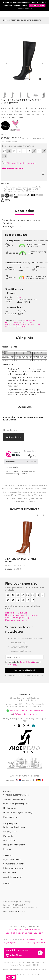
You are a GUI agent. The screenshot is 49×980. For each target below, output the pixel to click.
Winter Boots (13, 324)
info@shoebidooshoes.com (26, 714)
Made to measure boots (16, 620)
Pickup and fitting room (14, 845)
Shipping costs (10, 832)
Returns (7, 849)
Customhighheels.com (35, 943)
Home (4, 20)
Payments (8, 836)
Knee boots (12, 322)
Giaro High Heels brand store (19, 933)
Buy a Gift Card (10, 840)
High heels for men (16, 326)
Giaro (19, 297)
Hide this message (37, 5)
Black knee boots (30, 324)
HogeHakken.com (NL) (34, 939)
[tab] (24, 212)
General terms (10, 873)
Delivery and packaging (14, 827)
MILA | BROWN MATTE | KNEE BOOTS (21, 560)
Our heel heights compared (16, 804)
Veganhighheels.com (13, 943)
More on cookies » (25, 8)
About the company (12, 877)
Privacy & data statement (15, 868)
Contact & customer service (16, 795)
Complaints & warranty (14, 864)
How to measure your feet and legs (21, 615)
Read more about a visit (14, 912)
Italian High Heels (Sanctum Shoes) (24, 930)
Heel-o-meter (14, 262)
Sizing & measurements (14, 799)
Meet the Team (10, 817)
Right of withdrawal (12, 859)
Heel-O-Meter (10, 808)
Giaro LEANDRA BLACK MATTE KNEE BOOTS (25, 20)
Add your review (14, 437)
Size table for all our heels (17, 613)
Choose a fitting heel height (18, 618)
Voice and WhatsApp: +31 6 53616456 (24, 711)
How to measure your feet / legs (18, 813)
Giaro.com (38, 933)
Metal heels (30, 320)
